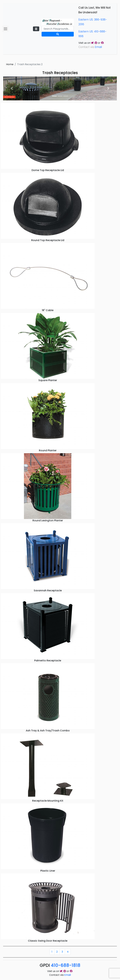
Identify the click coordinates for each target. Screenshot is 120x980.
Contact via (60, 975)
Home (10, 64)
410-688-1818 (66, 965)
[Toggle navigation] (36, 29)
